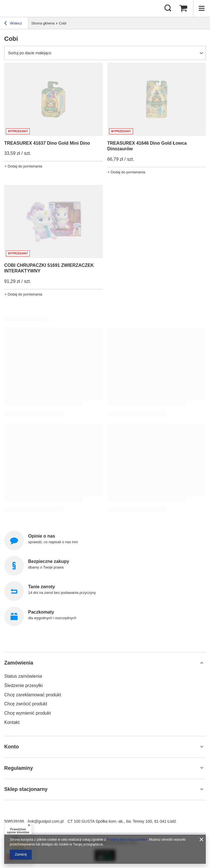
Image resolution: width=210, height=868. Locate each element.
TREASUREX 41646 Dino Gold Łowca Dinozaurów (147, 146)
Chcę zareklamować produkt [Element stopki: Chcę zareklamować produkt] (33, 695)
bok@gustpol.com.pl (46, 821)
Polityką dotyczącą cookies (127, 840)
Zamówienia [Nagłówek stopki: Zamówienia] (19, 663)
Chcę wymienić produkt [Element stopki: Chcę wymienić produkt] (27, 713)
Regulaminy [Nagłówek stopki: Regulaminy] (19, 768)
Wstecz (13, 24)
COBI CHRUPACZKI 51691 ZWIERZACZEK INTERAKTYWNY (49, 268)
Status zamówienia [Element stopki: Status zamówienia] (23, 676)
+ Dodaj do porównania (23, 166)
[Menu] (202, 8)
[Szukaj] (168, 8)
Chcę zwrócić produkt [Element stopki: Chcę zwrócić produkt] (26, 704)
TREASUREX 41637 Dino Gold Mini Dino (47, 143)
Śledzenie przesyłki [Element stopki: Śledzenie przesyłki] (23, 685)
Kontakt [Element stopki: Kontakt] (12, 722)
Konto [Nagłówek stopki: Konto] (12, 747)
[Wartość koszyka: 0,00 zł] (183, 8)
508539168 (14, 821)
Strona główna (43, 23)
